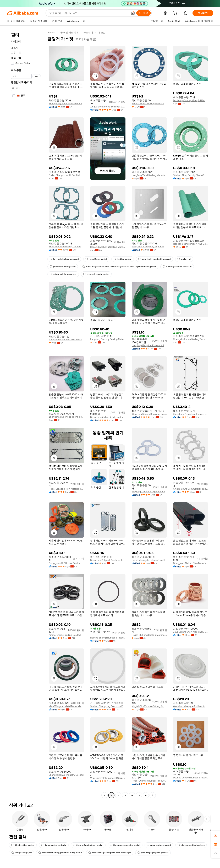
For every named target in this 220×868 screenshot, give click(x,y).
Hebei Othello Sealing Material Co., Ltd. (149, 103)
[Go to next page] (153, 795)
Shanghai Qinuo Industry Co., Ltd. (66, 775)
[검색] (144, 13)
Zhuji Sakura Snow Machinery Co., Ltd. (191, 632)
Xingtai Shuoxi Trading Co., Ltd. (65, 635)
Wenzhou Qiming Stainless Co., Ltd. (149, 414)
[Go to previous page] (104, 795)
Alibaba (51, 32)
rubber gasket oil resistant (177, 267)
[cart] (176, 14)
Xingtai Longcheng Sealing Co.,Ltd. (108, 107)
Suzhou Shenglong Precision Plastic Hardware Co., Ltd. (108, 706)
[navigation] (26, 414)
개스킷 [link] (102, 32)
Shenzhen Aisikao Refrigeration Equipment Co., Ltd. (108, 417)
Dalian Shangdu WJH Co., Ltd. (64, 175)
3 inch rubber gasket (23, 845)
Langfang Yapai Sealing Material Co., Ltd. (149, 175)
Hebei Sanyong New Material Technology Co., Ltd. (66, 489)
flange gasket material (54, 845)
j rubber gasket (123, 259)
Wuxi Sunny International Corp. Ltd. (108, 778)
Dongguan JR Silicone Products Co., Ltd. (66, 563)
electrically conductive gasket (155, 259)
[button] (133, 13)
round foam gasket (96, 259)
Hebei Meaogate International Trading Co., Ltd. (149, 560)
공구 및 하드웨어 (69, 32)
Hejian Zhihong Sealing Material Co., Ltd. (149, 635)
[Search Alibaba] (89, 13)
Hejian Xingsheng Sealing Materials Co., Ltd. (108, 247)
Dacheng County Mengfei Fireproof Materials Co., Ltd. (191, 100)
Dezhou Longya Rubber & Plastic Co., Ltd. (191, 778)
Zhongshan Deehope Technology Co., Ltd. (66, 417)
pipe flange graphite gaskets (153, 853)
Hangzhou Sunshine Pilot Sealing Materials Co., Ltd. (66, 340)
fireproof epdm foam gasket (88, 845)
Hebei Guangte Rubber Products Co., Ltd (149, 781)
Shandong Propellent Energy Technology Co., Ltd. (191, 414)
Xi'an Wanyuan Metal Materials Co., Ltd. (66, 706)
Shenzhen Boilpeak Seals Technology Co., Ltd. (108, 560)
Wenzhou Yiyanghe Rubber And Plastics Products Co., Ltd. (191, 706)
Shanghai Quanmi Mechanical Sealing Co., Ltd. (66, 103)
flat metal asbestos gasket (64, 259)
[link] (216, 835)
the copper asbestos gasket (125, 845)
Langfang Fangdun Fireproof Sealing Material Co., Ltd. (149, 345)
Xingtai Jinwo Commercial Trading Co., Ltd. (191, 489)
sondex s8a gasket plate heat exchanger (110, 853)
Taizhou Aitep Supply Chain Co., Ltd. (191, 175)
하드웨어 (88, 32)
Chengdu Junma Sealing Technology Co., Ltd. (191, 339)
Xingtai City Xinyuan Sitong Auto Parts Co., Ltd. (149, 706)
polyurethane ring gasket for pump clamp (60, 853)
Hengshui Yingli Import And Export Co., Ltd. (191, 244)
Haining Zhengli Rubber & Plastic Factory (108, 638)
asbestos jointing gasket (63, 274)
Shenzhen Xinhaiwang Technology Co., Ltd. (66, 247)
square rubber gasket (159, 845)
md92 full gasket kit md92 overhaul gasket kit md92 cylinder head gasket (119, 267)
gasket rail (184, 259)
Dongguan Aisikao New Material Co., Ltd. (191, 563)
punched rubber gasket (63, 267)
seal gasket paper (21, 853)
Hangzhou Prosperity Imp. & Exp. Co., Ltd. (149, 247)
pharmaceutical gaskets (191, 845)
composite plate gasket (96, 274)
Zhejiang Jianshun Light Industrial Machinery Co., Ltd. (149, 492)
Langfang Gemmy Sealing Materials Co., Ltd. (108, 339)
